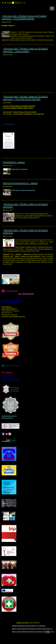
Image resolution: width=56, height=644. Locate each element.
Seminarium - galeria (14, 168)
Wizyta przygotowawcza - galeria (20, 189)
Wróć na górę (48, 638)
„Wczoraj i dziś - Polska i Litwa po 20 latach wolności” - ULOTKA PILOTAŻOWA (25, 104)
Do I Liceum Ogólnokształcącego (12, 306)
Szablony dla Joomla (22, 629)
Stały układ (16, 3)
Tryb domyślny (3, 3)
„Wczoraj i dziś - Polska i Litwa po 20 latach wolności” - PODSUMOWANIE (24, 23)
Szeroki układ (19, 3)
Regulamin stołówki (8, 382)
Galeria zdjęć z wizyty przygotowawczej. (24, 196)
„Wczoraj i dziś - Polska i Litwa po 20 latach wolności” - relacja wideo (25, 56)
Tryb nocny (5, 3)
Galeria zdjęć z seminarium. (20, 175)
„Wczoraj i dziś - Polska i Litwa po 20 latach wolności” (25, 212)
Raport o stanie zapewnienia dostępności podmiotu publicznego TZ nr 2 (33, 638)
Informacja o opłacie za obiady (11, 386)
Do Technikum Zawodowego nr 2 (12, 308)
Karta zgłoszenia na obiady (9, 384)
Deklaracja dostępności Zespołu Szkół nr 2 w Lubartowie (29, 632)
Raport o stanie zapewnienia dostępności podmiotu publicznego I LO (32, 635)
